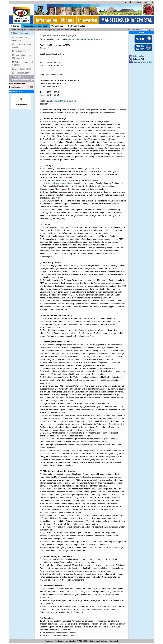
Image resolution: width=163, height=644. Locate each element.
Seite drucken (137, 56)
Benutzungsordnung (22, 69)
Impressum (148, 2)
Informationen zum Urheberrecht (22, 57)
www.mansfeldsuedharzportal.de (81, 39)
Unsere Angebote (48, 30)
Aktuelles (129, 2)
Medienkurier (19, 51)
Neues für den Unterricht (20, 39)
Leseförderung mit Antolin (22, 46)
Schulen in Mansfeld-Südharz (23, 64)
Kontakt (138, 2)
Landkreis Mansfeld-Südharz (64, 101)
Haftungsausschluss (22, 73)
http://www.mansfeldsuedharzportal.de (56, 183)
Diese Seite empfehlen (141, 62)
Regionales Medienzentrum (30, 30)
